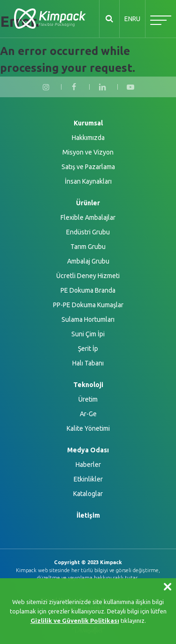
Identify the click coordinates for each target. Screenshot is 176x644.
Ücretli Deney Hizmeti (88, 276)
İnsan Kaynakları (88, 181)
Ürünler (88, 203)
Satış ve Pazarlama (88, 167)
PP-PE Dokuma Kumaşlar (88, 305)
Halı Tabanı (88, 363)
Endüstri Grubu (88, 232)
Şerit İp (88, 349)
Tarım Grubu (88, 247)
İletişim (88, 515)
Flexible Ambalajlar (88, 217)
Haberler (88, 465)
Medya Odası (88, 450)
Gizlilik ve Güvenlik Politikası (75, 621)
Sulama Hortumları (88, 319)
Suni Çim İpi (88, 334)
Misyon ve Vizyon (88, 152)
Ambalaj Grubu (88, 261)
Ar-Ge (88, 414)
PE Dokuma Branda (88, 290)
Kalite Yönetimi (88, 428)
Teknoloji (88, 385)
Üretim (88, 399)
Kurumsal (88, 123)
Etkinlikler (88, 479)
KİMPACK (50, 19)
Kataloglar (88, 494)
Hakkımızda (88, 138)
